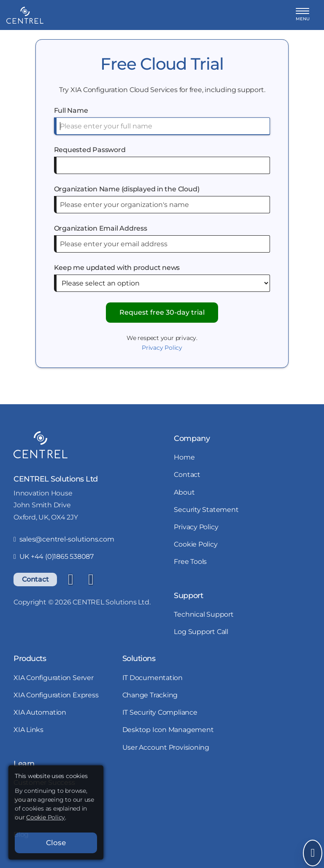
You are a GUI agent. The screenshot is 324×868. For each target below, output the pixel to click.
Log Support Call (201, 632)
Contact (35, 579)
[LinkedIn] (70, 580)
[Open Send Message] (313, 853)
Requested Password (90, 150)
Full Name (71, 110)
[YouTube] (91, 580)
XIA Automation (40, 712)
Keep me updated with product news (117, 268)
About (184, 492)
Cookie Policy (196, 544)
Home (184, 457)
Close (56, 843)
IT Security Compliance (160, 712)
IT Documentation (153, 678)
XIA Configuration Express (56, 695)
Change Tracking (150, 695)
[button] (303, 15)
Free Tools (190, 562)
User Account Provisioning (166, 747)
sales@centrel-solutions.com (64, 539)
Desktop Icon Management (168, 730)
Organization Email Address (101, 228)
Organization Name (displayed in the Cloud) (127, 189)
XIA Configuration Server (54, 678)
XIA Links (28, 730)
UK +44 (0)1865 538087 (54, 556)
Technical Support (204, 614)
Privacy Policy (162, 348)
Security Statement (206, 510)
